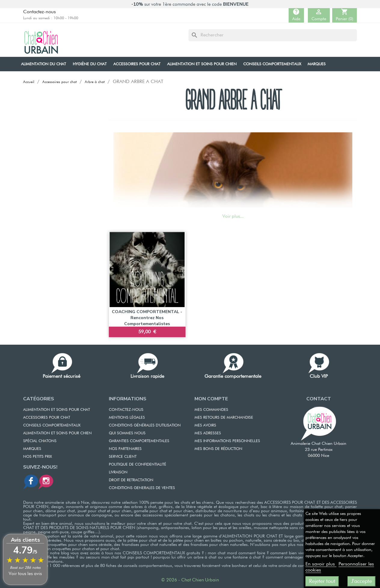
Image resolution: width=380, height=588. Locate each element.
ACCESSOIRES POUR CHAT (47, 418)
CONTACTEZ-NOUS (126, 410)
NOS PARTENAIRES (125, 449)
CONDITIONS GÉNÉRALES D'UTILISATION (145, 425)
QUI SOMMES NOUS (127, 433)
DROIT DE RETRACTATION (131, 480)
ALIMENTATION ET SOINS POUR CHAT (57, 410)
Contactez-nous (40, 12)
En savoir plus (321, 564)
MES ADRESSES (208, 433)
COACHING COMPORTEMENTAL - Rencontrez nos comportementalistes (147, 318)
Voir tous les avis (25, 574)
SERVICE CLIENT (123, 457)
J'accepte (362, 581)
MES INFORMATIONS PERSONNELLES (227, 441)
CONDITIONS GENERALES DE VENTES (142, 488)
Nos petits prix (38, 457)
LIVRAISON (118, 472)
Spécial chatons (40, 441)
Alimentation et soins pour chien (57, 433)
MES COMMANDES (211, 410)
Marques (32, 449)
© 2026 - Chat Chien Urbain (190, 580)
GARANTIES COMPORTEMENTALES (139, 441)
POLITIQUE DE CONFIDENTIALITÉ (138, 465)
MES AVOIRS (205, 425)
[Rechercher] (273, 35)
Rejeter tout (322, 581)
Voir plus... (233, 216)
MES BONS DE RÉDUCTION (218, 449)
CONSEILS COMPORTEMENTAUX (52, 425)
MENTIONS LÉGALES (127, 418)
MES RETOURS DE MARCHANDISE (224, 418)
